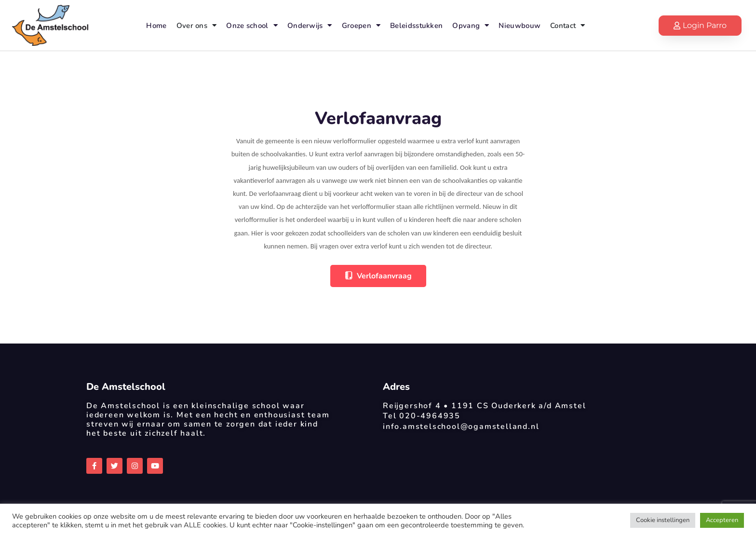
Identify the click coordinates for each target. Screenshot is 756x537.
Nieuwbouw (520, 26)
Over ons (197, 25)
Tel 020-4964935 (422, 416)
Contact (567, 25)
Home (156, 26)
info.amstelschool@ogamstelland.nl (461, 427)
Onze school (252, 25)
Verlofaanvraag (378, 276)
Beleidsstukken (416, 26)
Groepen (361, 25)
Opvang (471, 25)
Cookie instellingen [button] (663, 520)
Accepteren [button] (722, 520)
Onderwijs (310, 25)
